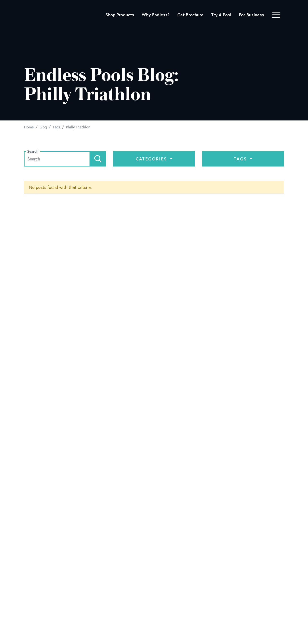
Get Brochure (190, 15)
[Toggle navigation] (276, 15)
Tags (241, 159)
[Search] (98, 159)
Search (33, 151)
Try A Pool (221, 15)
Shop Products (120, 15)
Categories (152, 159)
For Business (251, 15)
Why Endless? (156, 15)
